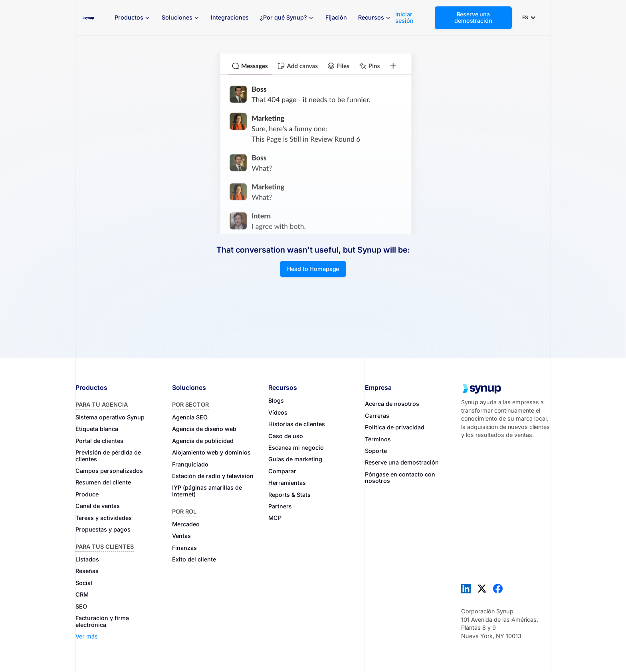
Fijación (336, 17)
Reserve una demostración (473, 17)
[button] (133, 18)
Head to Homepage (313, 269)
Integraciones (230, 17)
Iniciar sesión (404, 18)
